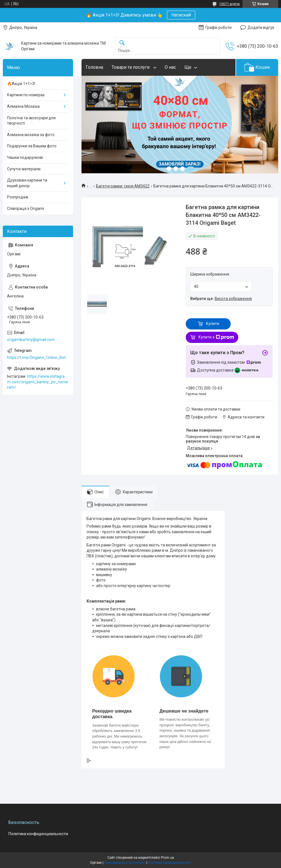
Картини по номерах (26, 95)
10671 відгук (229, 4)
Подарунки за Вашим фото (32, 146)
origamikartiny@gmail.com (31, 340)
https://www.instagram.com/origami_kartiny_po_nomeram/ (38, 382)
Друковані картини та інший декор (27, 183)
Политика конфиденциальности (38, 834)
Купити (213, 324)
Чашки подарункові (25, 157)
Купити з (216, 337)
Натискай (181, 15)
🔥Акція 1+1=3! (21, 84)
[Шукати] (122, 43)
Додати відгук (261, 28)
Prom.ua (167, 858)
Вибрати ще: (221, 299)
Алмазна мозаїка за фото (31, 135)
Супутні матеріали (24, 169)
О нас (170, 67)
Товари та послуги (131, 67)
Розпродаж (18, 197)
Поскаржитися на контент (125, 863)
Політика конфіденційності (170, 863)
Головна (94, 67)
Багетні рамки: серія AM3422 (123, 186)
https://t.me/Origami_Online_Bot (36, 358)
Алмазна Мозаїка (23, 106)
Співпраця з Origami (26, 209)
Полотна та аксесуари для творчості (31, 121)
